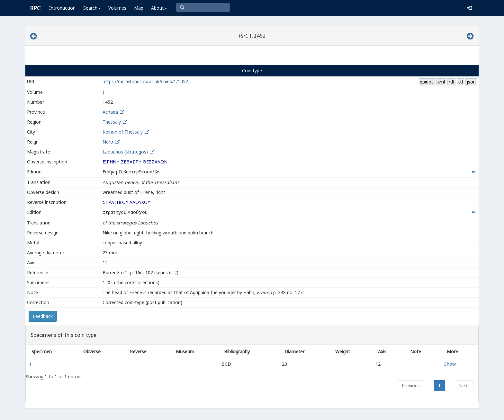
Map (139, 8)
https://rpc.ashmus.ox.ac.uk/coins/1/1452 (145, 81)
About (159, 8)
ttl (460, 82)
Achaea (110, 112)
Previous (411, 385)
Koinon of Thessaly (123, 132)
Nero (108, 142)
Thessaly (112, 122)
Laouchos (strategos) (126, 152)
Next (464, 385)
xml (441, 82)
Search (92, 8)
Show (450, 364)
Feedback (43, 316)
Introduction (62, 8)
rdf (452, 82)
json (471, 82)
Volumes (117, 8)
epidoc (427, 82)
